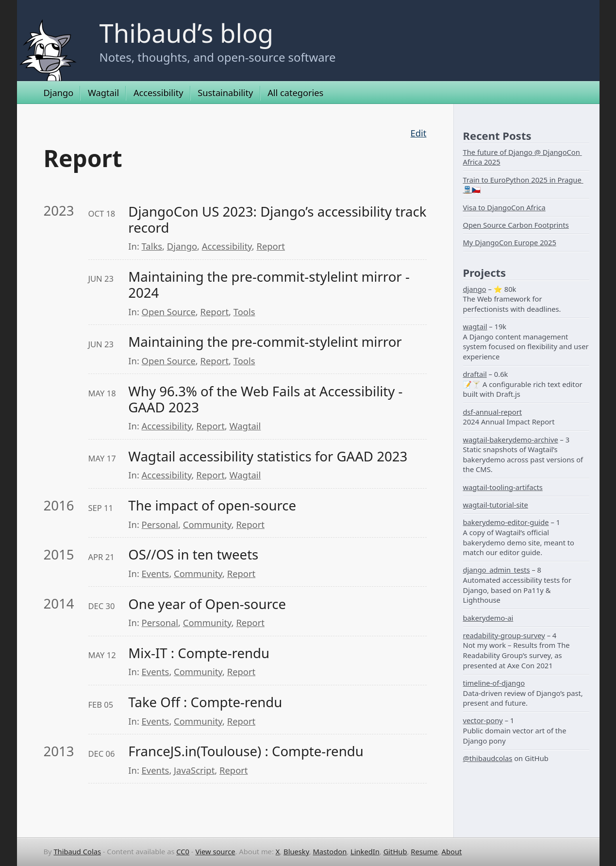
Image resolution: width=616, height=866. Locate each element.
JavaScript (194, 770)
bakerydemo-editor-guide (506, 522)
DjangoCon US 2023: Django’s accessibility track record (277, 220)
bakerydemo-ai (488, 618)
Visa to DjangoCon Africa (504, 207)
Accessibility (158, 93)
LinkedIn (365, 851)
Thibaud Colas (77, 851)
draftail (475, 374)
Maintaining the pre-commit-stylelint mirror (265, 342)
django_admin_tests (497, 570)
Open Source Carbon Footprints (516, 225)
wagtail (475, 326)
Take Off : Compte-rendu (205, 702)
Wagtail (103, 93)
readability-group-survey (504, 635)
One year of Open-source (207, 604)
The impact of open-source (212, 505)
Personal (160, 524)
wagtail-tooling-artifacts (503, 487)
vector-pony (483, 720)
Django (59, 93)
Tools (244, 312)
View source (215, 851)
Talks (152, 246)
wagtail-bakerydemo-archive (511, 440)
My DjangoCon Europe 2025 (510, 242)
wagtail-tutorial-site (496, 505)
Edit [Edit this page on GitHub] (419, 133)
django (475, 289)
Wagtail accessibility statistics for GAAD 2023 (268, 456)
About (452, 851)
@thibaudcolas (488, 758)
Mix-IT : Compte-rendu (199, 653)
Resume (424, 851)
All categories (295, 93)
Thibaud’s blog (187, 33)
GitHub (395, 851)
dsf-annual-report (493, 412)
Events (156, 573)
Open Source (169, 312)
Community (207, 524)
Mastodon (330, 851)
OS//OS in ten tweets (193, 554)
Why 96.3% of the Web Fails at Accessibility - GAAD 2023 (267, 399)
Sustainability (225, 93)
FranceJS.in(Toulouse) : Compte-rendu (246, 751)
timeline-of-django (494, 683)
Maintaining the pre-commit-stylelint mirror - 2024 (271, 285)
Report (271, 246)
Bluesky (296, 851)
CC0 (183, 851)
